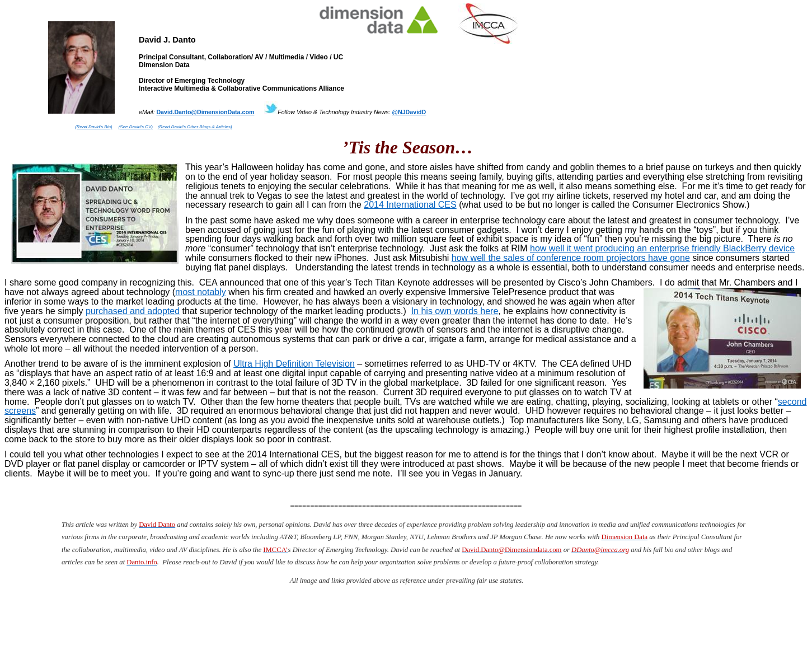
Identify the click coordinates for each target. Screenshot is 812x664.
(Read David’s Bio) (94, 127)
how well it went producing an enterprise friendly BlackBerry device (662, 248)
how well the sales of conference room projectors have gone (571, 258)
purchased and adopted (133, 311)
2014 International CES (410, 205)
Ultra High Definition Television (294, 364)
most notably (201, 292)
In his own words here (455, 311)
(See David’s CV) (136, 127)
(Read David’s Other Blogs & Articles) (195, 127)
